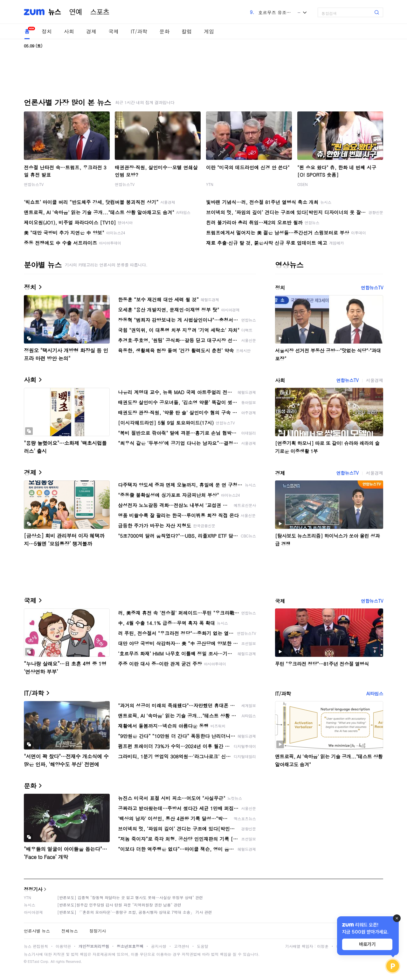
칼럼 (187, 31)
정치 (47, 31)
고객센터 (182, 946)
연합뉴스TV (34, 184)
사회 (69, 31)
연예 (76, 12)
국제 (114, 31)
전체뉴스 (70, 931)
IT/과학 (139, 31)
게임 (209, 31)
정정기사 (33, 889)
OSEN (303, 184)
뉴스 (55, 12)
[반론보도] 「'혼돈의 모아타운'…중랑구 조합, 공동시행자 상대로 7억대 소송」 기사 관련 (135, 912)
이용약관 (63, 946)
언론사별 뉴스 (37, 931)
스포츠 (100, 12)
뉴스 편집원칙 (36, 946)
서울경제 (375, 380)
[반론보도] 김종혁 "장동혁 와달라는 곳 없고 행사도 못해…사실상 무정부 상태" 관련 (130, 897)
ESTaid (33, 961)
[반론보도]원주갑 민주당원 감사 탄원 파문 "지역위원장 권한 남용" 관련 (119, 905)
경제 (91, 31)
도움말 (203, 946)
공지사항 (159, 946)
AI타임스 (375, 693)
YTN (210, 184)
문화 (164, 31)
